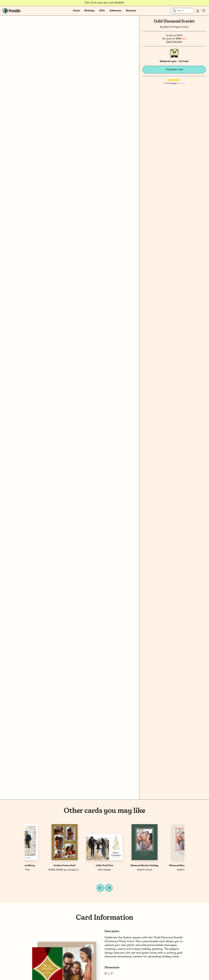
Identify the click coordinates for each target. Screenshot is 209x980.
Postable (85, 870)
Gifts (102, 11)
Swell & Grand (45, 870)
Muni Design (124, 870)
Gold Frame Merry (164, 866)
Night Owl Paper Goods (176, 27)
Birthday (89, 11)
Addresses (115, 11)
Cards (76, 11)
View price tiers (174, 42)
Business (131, 11)
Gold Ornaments (125, 866)
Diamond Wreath (85, 866)
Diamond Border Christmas (45, 866)
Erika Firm (165, 870)
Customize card (174, 69)
